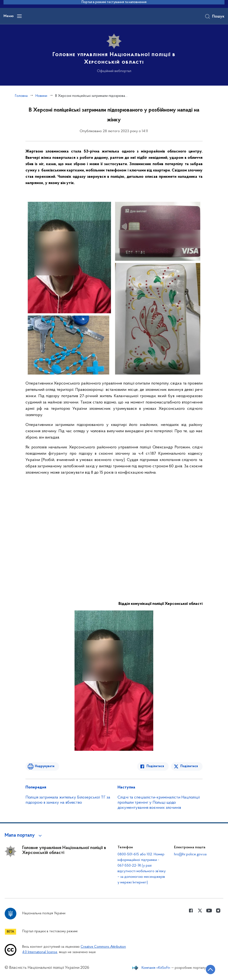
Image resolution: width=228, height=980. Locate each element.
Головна (21, 96)
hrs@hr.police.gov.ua (190, 854)
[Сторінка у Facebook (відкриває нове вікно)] (191, 911)
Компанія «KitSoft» (156, 968)
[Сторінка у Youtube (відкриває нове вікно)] (209, 911)
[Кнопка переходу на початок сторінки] (210, 969)
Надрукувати (45, 766)
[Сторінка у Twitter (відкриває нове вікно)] (200, 911)
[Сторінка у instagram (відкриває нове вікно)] (218, 911)
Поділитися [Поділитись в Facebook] (155, 766)
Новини (41, 96)
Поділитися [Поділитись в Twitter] (189, 766)
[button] (24, 835)
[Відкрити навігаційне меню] (19, 16)
